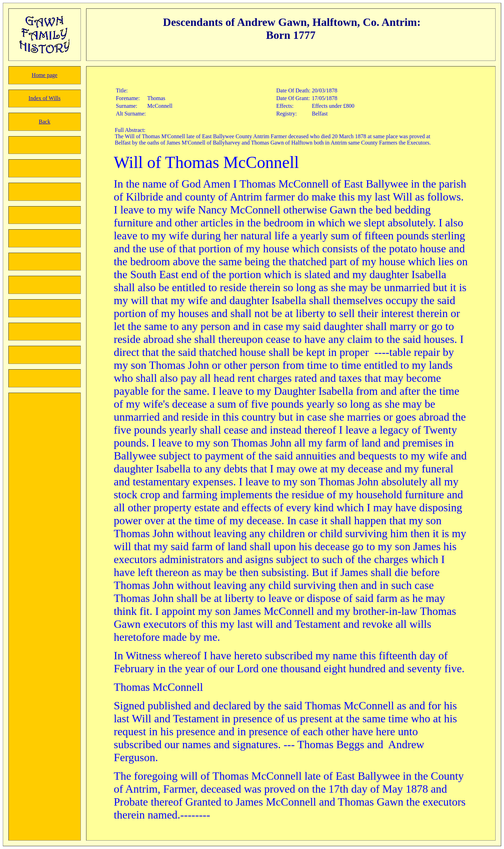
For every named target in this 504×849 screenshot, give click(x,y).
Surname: (127, 106)
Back (45, 122)
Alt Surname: (131, 114)
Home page (45, 75)
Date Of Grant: (293, 98)
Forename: (128, 98)
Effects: (285, 106)
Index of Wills (45, 98)
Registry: (286, 114)
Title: (122, 90)
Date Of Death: (293, 90)
